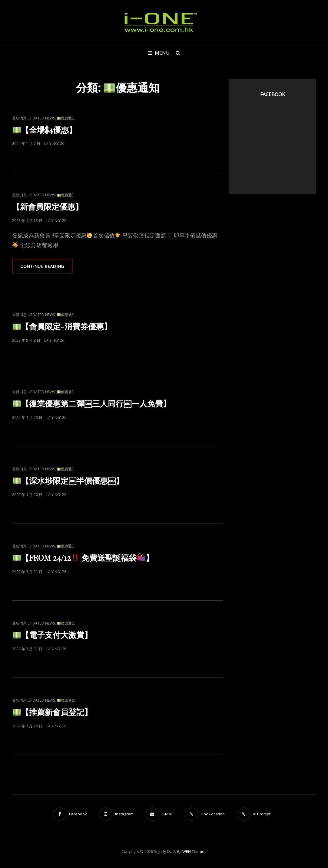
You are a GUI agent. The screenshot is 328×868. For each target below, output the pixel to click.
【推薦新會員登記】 (52, 712)
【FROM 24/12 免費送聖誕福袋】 (83, 558)
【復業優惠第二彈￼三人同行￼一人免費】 (92, 404)
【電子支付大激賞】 (52, 635)
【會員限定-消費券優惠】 (62, 326)
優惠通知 (66, 118)
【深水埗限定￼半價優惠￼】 (68, 481)
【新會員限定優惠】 (48, 206)
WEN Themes (194, 852)
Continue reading (47, 268)
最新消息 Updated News (33, 118)
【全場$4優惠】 (45, 130)
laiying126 (54, 144)
